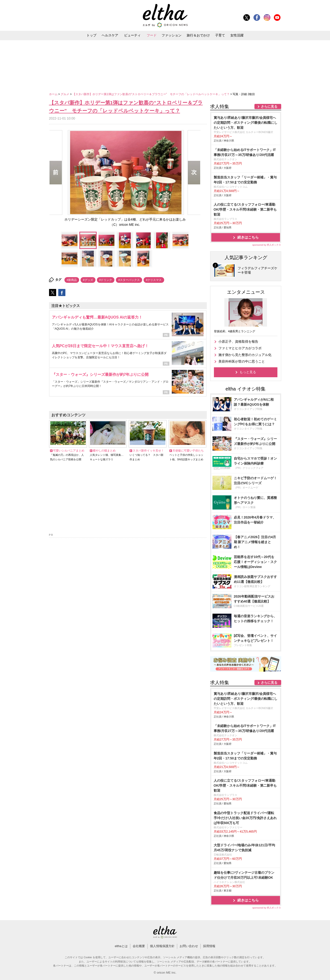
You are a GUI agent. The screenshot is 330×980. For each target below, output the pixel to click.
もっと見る (248, 372)
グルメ (65, 94)
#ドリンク (106, 280)
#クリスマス (154, 280)
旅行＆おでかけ (198, 35)
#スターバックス (129, 280)
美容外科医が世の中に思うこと (242, 361)
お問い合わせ (189, 946)
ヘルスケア (110, 35)
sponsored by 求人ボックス (267, 245)
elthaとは (121, 946)
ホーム (54, 94)
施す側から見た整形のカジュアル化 (245, 355)
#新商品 (72, 280)
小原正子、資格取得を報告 (238, 341)
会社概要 (139, 946)
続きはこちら (248, 237)
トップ (91, 35)
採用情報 (209, 946)
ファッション (172, 35)
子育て (220, 35)
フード (152, 35)
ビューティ (132, 35)
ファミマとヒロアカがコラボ (240, 348)
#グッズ (88, 280)
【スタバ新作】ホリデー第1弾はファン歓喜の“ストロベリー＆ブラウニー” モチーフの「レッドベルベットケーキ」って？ (151, 94)
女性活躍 (237, 35)
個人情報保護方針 (162, 946)
